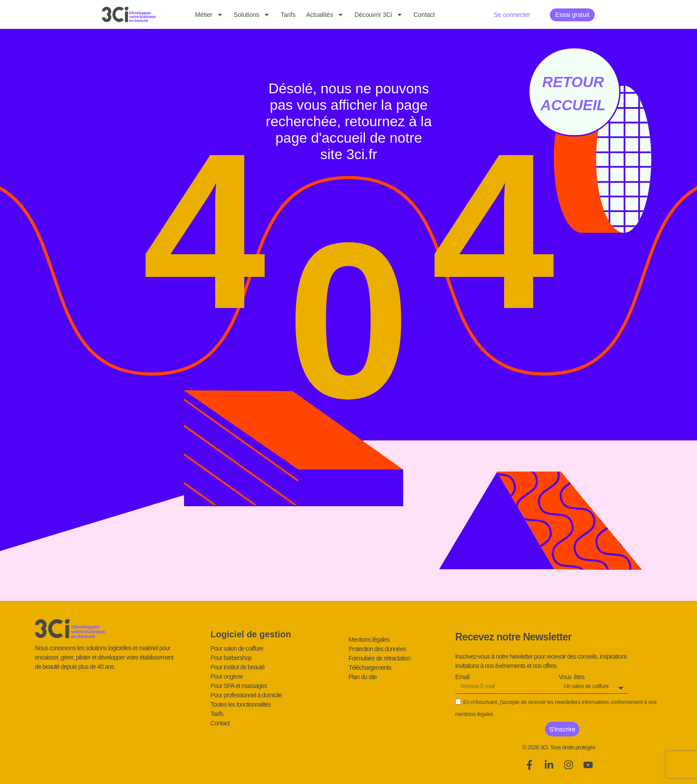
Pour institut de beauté (238, 667)
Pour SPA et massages (239, 686)
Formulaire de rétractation (380, 658)
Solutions (252, 15)
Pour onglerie (227, 676)
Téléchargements (370, 668)
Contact (424, 15)
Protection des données (377, 649)
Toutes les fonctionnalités (241, 704)
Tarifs (288, 15)
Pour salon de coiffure (237, 648)
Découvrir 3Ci (379, 15)
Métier (209, 15)
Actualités (325, 15)
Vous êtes (572, 677)
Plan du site (363, 677)
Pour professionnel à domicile (246, 695)
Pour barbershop (231, 658)
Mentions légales (369, 640)
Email (462, 677)
